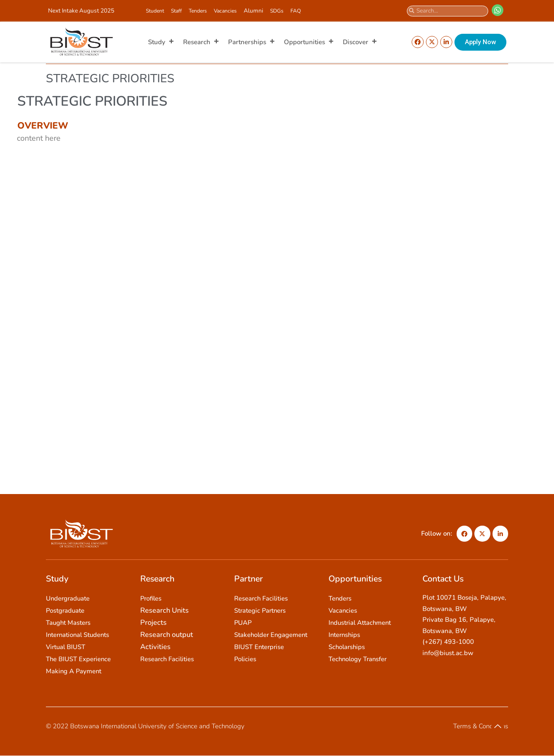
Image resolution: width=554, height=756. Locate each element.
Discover (360, 42)
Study (161, 42)
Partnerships (252, 42)
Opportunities (309, 42)
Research (201, 42)
